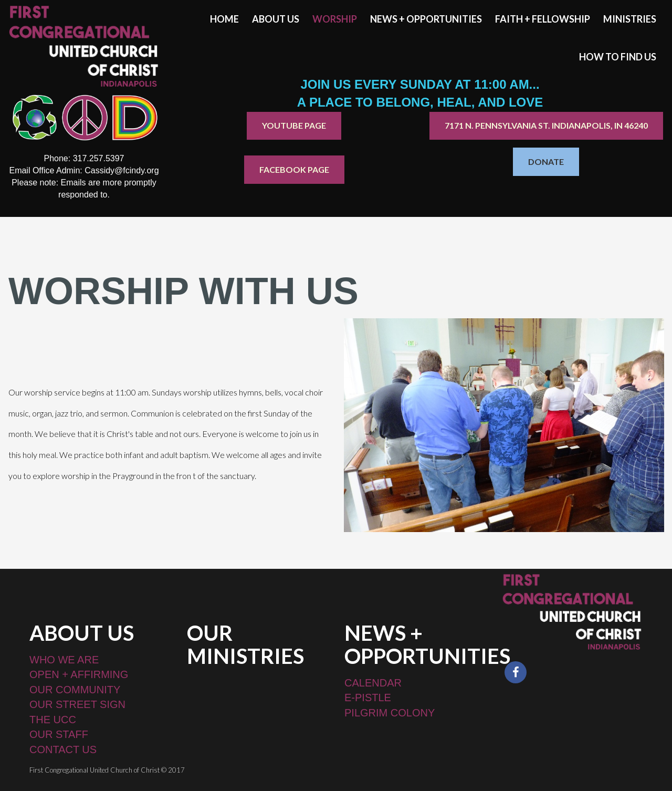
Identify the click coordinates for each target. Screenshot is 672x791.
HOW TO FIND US (618, 57)
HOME (224, 19)
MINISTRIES (630, 19)
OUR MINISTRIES (245, 644)
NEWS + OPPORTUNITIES (426, 19)
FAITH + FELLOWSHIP (543, 19)
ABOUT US (276, 19)
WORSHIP (335, 19)
